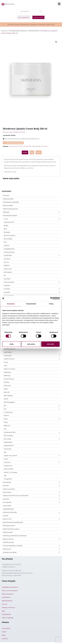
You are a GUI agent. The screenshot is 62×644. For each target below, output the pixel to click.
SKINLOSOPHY (9, 446)
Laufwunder (8, 356)
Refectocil (7, 426)
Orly (5, 409)
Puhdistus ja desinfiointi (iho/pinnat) (15, 536)
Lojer (5, 366)
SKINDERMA (8, 442)
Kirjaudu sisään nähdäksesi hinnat (14, 132)
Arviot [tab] (39, 152)
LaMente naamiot (10, 349)
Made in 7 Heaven (10, 369)
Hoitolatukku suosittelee (11, 202)
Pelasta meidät (8, 205)
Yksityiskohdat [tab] (31, 304)
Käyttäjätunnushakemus (10, 587)
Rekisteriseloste (7, 601)
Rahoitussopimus (8, 594)
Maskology (7, 372)
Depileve (7, 265)
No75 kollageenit (9, 402)
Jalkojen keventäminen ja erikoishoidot (16, 496)
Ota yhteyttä (6, 628)
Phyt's (6, 419)
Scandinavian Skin (10, 432)
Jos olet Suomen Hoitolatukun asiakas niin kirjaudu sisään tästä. (31, 24)
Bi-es (5, 229)
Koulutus (5, 639)
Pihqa (6, 422)
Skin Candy (7, 439)
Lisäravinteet (7, 506)
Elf (5, 276)
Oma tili (5, 604)
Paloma (6, 416)
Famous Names (9, 282)
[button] (56, 42)
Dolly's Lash (8, 269)
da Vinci (6, 262)
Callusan (7, 245)
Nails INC (7, 392)
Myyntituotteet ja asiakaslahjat (13, 522)
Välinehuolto (7, 549)
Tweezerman (8, 466)
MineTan (6, 382)
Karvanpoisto (7, 502)
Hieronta (6, 486)
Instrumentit (7, 492)
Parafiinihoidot (8, 532)
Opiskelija (6, 212)
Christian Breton (9, 252)
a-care (6, 219)
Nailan (6, 389)
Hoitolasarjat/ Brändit (10, 216)
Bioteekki (7, 232)
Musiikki (5, 516)
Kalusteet (6, 499)
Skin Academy (8, 436)
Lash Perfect (8, 352)
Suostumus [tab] (11, 304)
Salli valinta (31, 344)
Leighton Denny (9, 359)
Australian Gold (9, 222)
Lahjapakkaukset (8, 509)
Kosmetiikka (7, 482)
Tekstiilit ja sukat (8, 542)
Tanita (6, 459)
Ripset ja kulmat (8, 539)
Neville (6, 399)
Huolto (4, 632)
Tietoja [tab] (51, 304)
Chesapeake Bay (9, 249)
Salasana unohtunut (8, 608)
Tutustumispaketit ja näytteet (13, 546)
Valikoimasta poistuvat (10, 209)
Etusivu (4, 31)
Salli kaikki (50, 344)
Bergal (6, 226)
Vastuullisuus (6, 597)
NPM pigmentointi (9, 526)
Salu (5, 429)
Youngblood (8, 479)
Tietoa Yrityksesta (8, 618)
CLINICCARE (8, 255)
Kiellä (12, 344)
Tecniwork (7, 462)
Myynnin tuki (7, 519)
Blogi (4, 635)
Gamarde (7, 292)
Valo (5, 476)
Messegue (7, 376)
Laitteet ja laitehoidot (10, 512)
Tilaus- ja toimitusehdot (10, 591)
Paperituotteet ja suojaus (11, 529)
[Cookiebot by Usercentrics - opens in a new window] (52, 298)
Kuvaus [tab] (25, 152)
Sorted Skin (8, 449)
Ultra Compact (9, 469)
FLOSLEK (7, 286)
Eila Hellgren (8, 272)
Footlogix (7, 289)
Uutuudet (6, 195)
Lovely (6, 362)
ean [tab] (32, 152)
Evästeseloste (6, 614)
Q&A (3, 611)
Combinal (7, 259)
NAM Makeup (8, 396)
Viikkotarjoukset (8, 199)
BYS (5, 242)
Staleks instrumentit (10, 456)
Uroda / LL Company (11, 472)
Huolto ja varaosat (9, 489)
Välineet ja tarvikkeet (10, 552)
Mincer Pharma (9, 379)
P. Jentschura (8, 412)
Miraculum (7, 386)
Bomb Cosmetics (9, 235)
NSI (5, 406)
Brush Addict (8, 239)
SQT (5, 452)
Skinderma (45, 146)
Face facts (7, 279)
